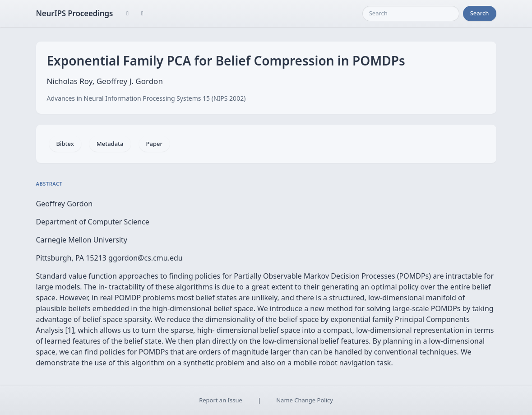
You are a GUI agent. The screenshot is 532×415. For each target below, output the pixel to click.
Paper (154, 144)
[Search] (411, 14)
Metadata (110, 144)
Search (480, 13)
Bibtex (65, 144)
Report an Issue (221, 400)
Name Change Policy (305, 400)
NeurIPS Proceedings (75, 13)
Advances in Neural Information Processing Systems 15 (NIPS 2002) (146, 98)
